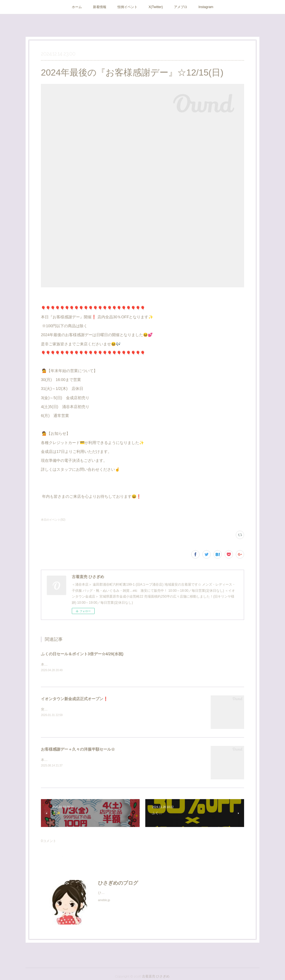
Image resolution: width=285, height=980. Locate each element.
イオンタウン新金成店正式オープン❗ (74, 699)
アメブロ (181, 7)
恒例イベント (127, 7)
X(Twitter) (156, 7)
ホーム (77, 7)
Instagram (206, 7)
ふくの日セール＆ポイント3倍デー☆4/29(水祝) (82, 654)
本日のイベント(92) (53, 520)
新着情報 (100, 7)
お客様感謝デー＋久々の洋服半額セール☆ (78, 749)
